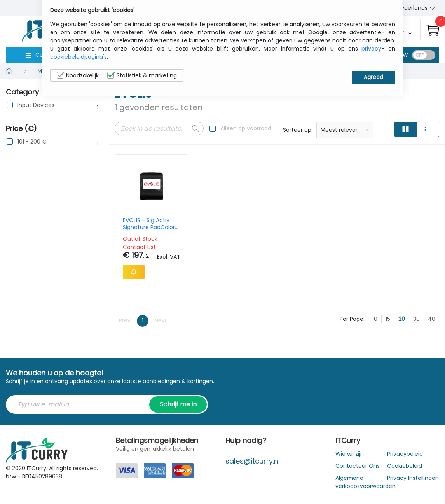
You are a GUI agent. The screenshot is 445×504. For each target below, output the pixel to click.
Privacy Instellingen (413, 478)
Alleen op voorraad (246, 128)
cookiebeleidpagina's (79, 57)
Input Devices (36, 105)
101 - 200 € (32, 142)
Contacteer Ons (358, 466)
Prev (125, 320)
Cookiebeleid (405, 466)
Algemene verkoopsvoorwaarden (366, 482)
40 (432, 319)
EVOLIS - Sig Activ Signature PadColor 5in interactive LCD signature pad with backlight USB (149, 224)
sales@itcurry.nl (253, 461)
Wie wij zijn (350, 454)
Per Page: (352, 319)
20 (402, 319)
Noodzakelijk (78, 75)
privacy (371, 49)
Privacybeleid (405, 454)
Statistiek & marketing (142, 75)
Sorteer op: (298, 130)
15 (388, 319)
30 (416, 319)
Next (161, 320)
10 (375, 319)
